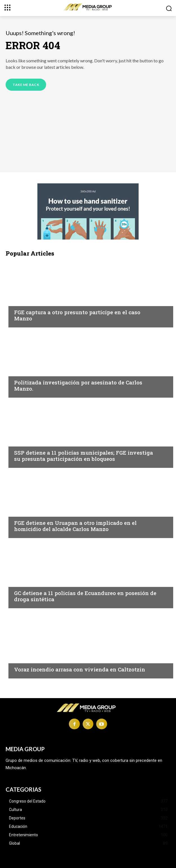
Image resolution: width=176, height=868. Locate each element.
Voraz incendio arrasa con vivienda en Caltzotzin (80, 669)
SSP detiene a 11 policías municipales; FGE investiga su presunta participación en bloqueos (84, 456)
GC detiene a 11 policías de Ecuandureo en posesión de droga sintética (85, 596)
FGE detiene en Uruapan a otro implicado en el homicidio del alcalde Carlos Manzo (75, 526)
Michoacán (27, 372)
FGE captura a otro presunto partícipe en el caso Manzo (77, 315)
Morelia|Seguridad (35, 442)
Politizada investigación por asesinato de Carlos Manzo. (78, 386)
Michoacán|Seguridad (39, 301)
